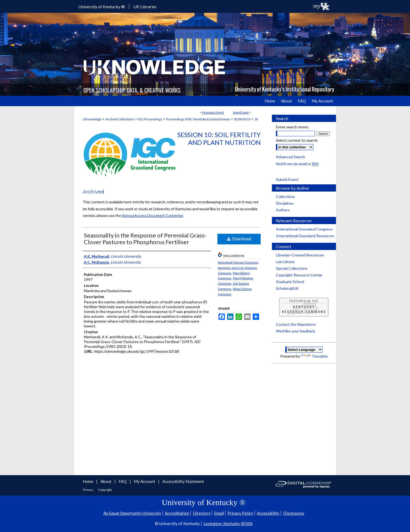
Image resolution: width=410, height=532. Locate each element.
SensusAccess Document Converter (153, 215)
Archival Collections (120, 119)
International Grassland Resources (305, 236)
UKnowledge (92, 119)
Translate (314, 356)
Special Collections (292, 268)
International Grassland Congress (304, 229)
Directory (202, 513)
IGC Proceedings (150, 119)
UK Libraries (145, 7)
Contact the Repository (296, 324)
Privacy (88, 490)
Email (219, 513)
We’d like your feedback (296, 331)
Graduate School (290, 282)
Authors (283, 210)
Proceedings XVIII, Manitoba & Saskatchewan (198, 119)
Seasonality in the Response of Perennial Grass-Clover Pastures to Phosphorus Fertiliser (145, 239)
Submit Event (287, 179)
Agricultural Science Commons (238, 263)
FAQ (123, 481)
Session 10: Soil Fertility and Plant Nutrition (219, 138)
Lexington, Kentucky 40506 (228, 523)
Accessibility (268, 513)
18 (256, 119)
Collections (285, 196)
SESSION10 (242, 119)
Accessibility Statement (183, 481)
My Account (145, 481)
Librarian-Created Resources (300, 255)
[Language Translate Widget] (304, 350)
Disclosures (294, 513)
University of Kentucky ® (102, 7)
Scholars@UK (287, 288)
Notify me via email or (297, 164)
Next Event (241, 112)
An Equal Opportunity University (132, 513)
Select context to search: (297, 140)
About (106, 481)
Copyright (105, 490)
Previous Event (213, 112)
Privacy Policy (240, 513)
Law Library (285, 262)
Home (88, 481)
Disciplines (285, 203)
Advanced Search (290, 157)
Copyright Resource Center (299, 275)
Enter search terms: (292, 127)
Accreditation (177, 513)
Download (239, 239)
